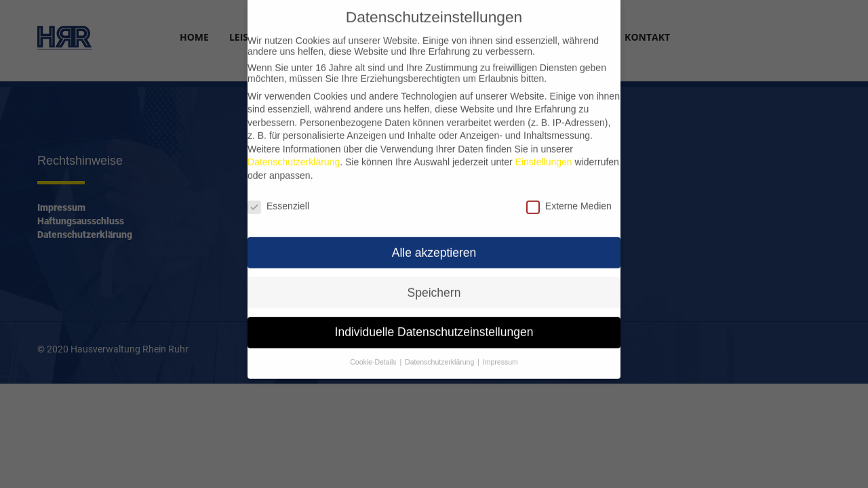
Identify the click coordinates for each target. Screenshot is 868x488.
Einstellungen (544, 155)
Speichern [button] (434, 285)
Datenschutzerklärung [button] (439, 354)
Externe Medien (569, 198)
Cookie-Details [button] (373, 354)
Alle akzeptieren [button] (434, 245)
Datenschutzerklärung (294, 155)
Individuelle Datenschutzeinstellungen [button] (434, 325)
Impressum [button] (500, 354)
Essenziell (278, 198)
